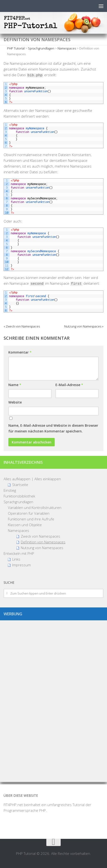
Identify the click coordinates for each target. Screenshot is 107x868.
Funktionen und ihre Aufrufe (31, 519)
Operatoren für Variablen (29, 513)
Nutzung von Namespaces (42, 548)
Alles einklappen (48, 479)
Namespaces (19, 530)
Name (15, 385)
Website (15, 402)
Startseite (20, 485)
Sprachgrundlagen (18, 502)
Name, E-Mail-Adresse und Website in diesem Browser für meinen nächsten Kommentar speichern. (53, 428)
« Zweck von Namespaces (22, 326)
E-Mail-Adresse (69, 385)
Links (16, 559)
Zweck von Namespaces (40, 536)
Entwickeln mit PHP (19, 553)
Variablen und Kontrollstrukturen (35, 508)
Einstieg (10, 490)
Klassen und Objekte (25, 525)
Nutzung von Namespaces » (84, 326)
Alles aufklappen (17, 479)
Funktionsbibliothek (19, 496)
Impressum (21, 565)
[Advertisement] (53, 699)
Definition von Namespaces (43, 542)
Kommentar (20, 352)
